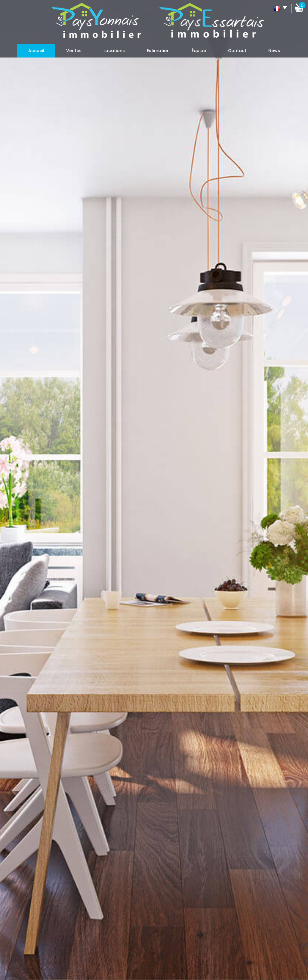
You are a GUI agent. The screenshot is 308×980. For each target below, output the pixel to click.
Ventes (74, 51)
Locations (114, 51)
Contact (237, 51)
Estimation (158, 51)
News (274, 51)
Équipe (199, 51)
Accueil (36, 51)
